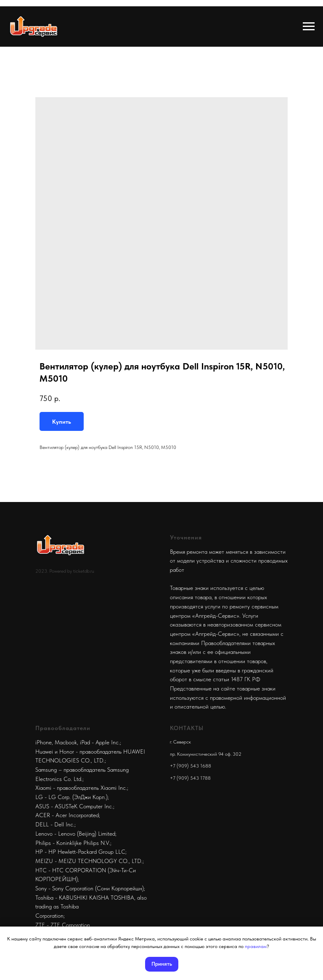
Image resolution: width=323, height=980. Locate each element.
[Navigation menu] (309, 27)
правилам (256, 946)
